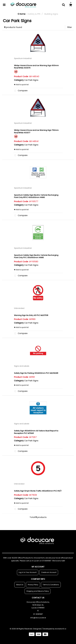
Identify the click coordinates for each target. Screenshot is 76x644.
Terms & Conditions (51, 585)
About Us (20, 585)
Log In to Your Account (28, 572)
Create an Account (49, 572)
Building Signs (51, 14)
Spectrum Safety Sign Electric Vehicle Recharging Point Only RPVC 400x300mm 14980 (36, 196)
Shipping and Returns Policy (38, 591)
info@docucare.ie (38, 618)
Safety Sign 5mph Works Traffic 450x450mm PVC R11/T (38, 491)
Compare (20, 91)
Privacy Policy (33, 585)
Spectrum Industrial (23, 58)
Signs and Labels (22, 366)
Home (21, 14)
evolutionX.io (61, 629)
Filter (70, 27)
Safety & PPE (34, 14)
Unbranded (19, 308)
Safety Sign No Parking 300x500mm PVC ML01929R (36, 373)
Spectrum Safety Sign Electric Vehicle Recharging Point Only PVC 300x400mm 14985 (36, 256)
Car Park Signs (31, 80)
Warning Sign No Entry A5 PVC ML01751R (31, 315)
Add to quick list (21, 85)
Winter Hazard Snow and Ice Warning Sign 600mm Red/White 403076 (36, 67)
